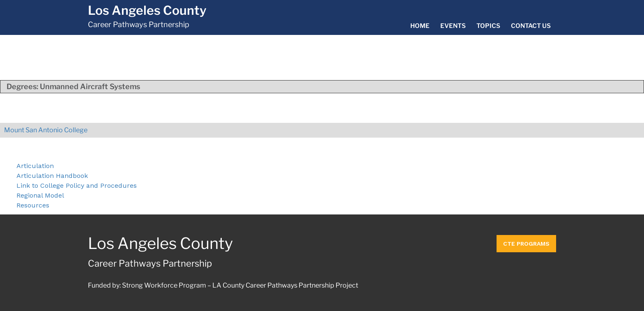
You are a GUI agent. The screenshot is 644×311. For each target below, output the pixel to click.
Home (420, 26)
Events (453, 26)
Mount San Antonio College (46, 130)
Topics (488, 26)
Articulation (35, 166)
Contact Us (531, 26)
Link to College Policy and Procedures (77, 185)
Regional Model (40, 195)
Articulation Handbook (52, 176)
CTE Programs (526, 244)
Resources (33, 205)
